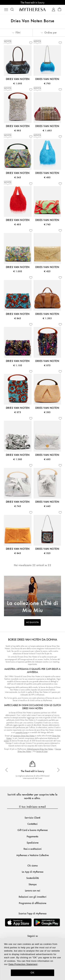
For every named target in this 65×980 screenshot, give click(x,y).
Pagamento (32, 836)
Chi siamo (33, 865)
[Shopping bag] (60, 10)
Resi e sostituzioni (33, 849)
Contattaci (32, 824)
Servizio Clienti (32, 817)
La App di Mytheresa (33, 872)
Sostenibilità (33, 878)
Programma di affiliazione (33, 903)
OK (32, 973)
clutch (6, 741)
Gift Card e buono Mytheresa (33, 830)
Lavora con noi (33, 890)
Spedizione (33, 842)
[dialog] (32, 959)
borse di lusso (42, 751)
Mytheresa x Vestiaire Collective (33, 855)
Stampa (33, 884)
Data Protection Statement (23, 964)
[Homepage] (33, 9)
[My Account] (53, 10)
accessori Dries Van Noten (24, 736)
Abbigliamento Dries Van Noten (40, 749)
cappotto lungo (22, 732)
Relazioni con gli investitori (33, 897)
